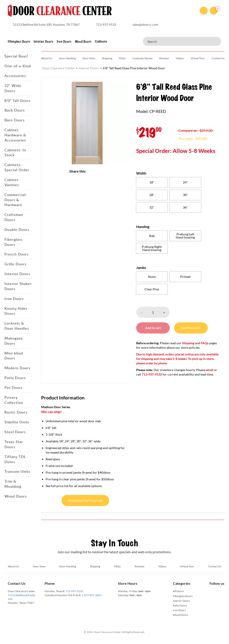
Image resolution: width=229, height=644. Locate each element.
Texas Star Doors (14, 444)
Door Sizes (89, 58)
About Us (47, 58)
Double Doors (17, 230)
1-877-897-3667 (92, 595)
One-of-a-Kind (18, 66)
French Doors (17, 254)
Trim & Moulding (13, 484)
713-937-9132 (74, 591)
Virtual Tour (198, 58)
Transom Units (17, 471)
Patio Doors (15, 378)
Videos (180, 58)
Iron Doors (64, 42)
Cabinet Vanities (12, 182)
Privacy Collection (14, 400)
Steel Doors (15, 432)
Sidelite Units (17, 422)
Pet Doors (14, 388)
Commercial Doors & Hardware (15, 200)
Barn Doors (15, 120)
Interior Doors (43, 42)
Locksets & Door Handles (17, 326)
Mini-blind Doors (14, 356)
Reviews (164, 58)
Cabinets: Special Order (17, 167)
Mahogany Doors (14, 341)
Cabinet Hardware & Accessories (15, 135)
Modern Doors (17, 368)
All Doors (178, 591)
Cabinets (101, 42)
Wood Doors (83, 42)
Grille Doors (15, 264)
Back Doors (15, 110)
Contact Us (218, 58)
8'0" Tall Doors (18, 101)
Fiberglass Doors (19, 42)
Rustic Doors (16, 412)
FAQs (122, 58)
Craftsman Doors (14, 217)
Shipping (107, 58)
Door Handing (67, 58)
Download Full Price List (85, 500)
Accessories (15, 76)
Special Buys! (16, 56)
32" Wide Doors (13, 88)
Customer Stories (142, 58)
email (210, 370)
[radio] (152, 182)
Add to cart (153, 328)
